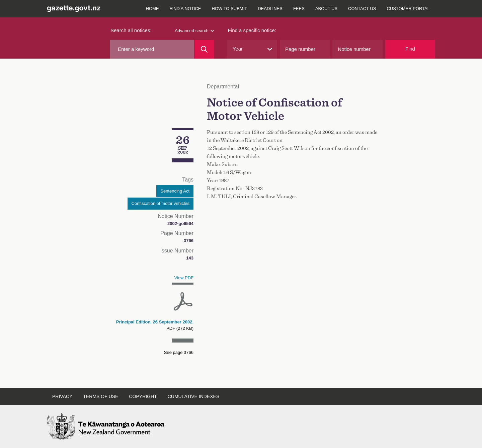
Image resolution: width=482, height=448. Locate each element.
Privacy (62, 396)
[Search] (204, 49)
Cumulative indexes (194, 396)
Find (410, 49)
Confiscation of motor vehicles (160, 203)
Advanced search (194, 31)
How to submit (230, 9)
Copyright (143, 396)
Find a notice (185, 9)
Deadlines (270, 9)
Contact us (362, 9)
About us (326, 9)
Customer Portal (408, 9)
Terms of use (101, 396)
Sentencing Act (175, 191)
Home (152, 9)
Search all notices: (131, 30)
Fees (299, 9)
